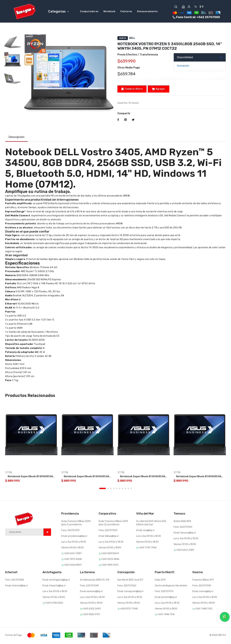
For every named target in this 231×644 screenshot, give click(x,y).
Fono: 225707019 (70, 532)
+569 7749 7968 (146, 549)
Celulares (126, 12)
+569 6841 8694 (109, 555)
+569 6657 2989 (184, 551)
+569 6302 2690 (90, 610)
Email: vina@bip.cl (145, 532)
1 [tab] (103, 490)
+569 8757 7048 (128, 610)
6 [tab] (120, 490)
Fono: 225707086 (15, 581)
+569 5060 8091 (71, 566)
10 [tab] (131, 490)
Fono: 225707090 (202, 587)
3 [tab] (111, 490)
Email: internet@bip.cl (16, 587)
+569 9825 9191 (90, 616)
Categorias (58, 12)
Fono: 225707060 (127, 587)
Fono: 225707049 (89, 587)
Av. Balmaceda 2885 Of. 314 (95, 581)
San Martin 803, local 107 (130, 581)
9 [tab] (128, 490)
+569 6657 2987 (71, 555)
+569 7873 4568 (71, 560)
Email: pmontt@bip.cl (166, 598)
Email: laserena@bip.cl (91, 593)
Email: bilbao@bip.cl (109, 537)
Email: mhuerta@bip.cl (54, 587)
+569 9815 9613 (109, 566)
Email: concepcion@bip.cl (130, 593)
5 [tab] (117, 490)
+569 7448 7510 (165, 616)
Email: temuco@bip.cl (185, 534)
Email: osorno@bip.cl (203, 593)
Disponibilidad (185, 58)
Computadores (89, 12)
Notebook (109, 12)
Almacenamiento (147, 12)
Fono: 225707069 (183, 528)
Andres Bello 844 (182, 522)
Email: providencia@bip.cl (74, 537)
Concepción (183, 66)
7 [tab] (122, 490)
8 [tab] (125, 490)
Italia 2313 (160, 581)
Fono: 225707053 (108, 532)
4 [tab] (114, 490)
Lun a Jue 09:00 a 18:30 (74, 543)
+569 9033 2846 (109, 560)
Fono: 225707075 (164, 593)
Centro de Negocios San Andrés (171, 587)
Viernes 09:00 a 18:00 (73, 549)
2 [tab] (108, 490)
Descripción (16, 138)
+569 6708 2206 (53, 604)
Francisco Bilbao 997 (203, 581)
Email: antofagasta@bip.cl (56, 581)
